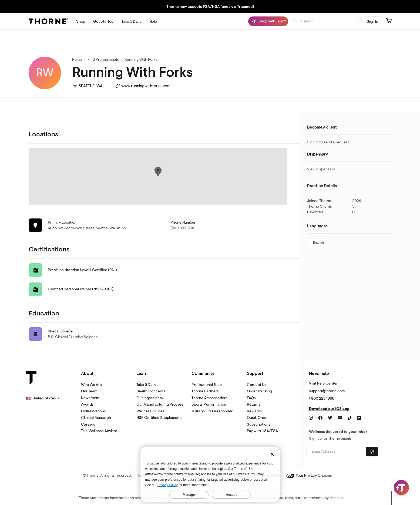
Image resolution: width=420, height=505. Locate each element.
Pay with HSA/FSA (262, 431)
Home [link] (77, 60)
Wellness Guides (150, 411)
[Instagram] (311, 418)
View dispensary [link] (321, 169)
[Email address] (336, 452)
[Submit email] (372, 452)
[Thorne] (48, 21)
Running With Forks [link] (141, 60)
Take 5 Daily (146, 385)
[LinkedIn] (359, 418)
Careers (88, 424)
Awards (87, 404)
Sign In (372, 21)
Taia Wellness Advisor (99, 431)
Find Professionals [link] (103, 60)
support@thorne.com (327, 391)
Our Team (89, 391)
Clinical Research (96, 418)
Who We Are (91, 385)
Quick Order (257, 418)
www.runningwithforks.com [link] (146, 86)
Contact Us (257, 385)
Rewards (254, 411)
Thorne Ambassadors (209, 398)
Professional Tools (207, 385)
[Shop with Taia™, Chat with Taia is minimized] (268, 21)
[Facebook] (320, 418)
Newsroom (90, 398)
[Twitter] (330, 418)
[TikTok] (350, 418)
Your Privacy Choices (309, 475)
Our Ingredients (150, 398)
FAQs (251, 398)
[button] (43, 398)
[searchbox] (325, 21)
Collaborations (93, 411)
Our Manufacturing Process (160, 404)
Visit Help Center (323, 383)
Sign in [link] (313, 142)
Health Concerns (151, 391)
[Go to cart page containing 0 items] (389, 21)
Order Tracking (259, 391)
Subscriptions (259, 424)
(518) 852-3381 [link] (183, 228)
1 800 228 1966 (322, 398)
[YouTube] (340, 418)
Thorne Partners (205, 391)
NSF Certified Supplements (159, 418)
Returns (254, 404)
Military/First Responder (212, 411)
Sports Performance (209, 404)
